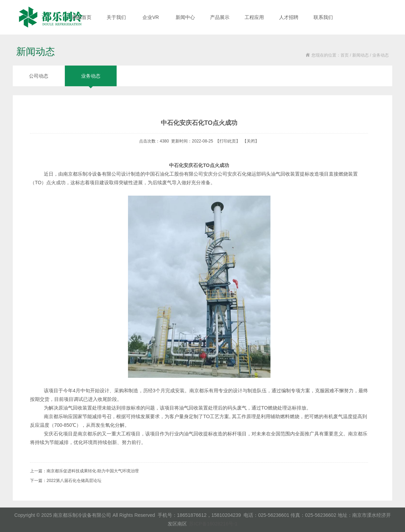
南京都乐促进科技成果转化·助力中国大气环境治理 (93, 471)
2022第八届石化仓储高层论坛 (74, 481)
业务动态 (91, 76)
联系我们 (323, 17)
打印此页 (228, 141)
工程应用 (254, 17)
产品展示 (220, 17)
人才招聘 (289, 17)
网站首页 (82, 17)
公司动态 (39, 76)
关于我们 (116, 17)
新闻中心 (185, 17)
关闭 (251, 141)
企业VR (151, 17)
